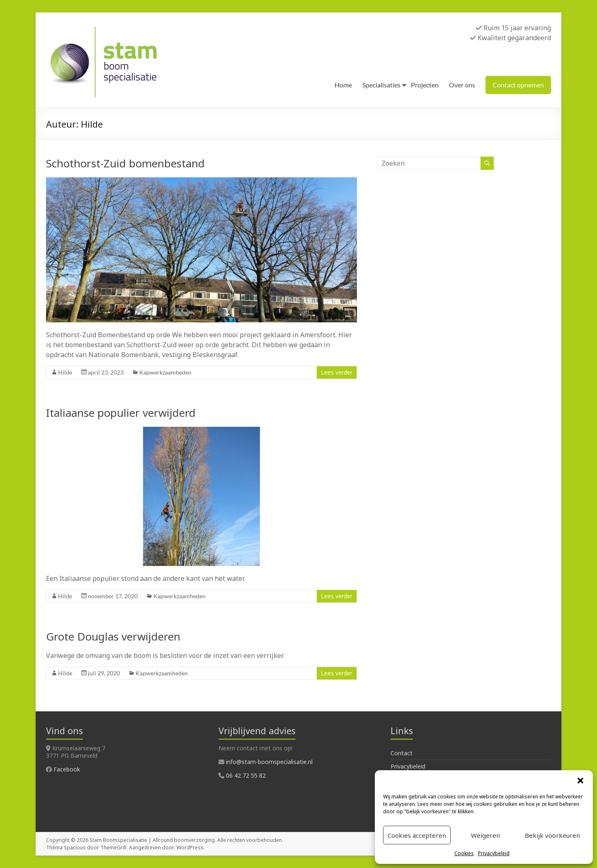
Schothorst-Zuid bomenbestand (125, 163)
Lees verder (337, 372)
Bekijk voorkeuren (552, 835)
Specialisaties (381, 85)
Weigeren (485, 835)
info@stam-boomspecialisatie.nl (269, 762)
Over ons (462, 85)
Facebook (67, 769)
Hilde (65, 372)
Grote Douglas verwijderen (113, 636)
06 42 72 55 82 (246, 775)
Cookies (464, 853)
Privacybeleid (494, 853)
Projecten (425, 85)
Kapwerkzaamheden (165, 372)
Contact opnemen (518, 85)
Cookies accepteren (417, 835)
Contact (402, 753)
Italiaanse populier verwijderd (121, 413)
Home (343, 85)
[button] (580, 781)
